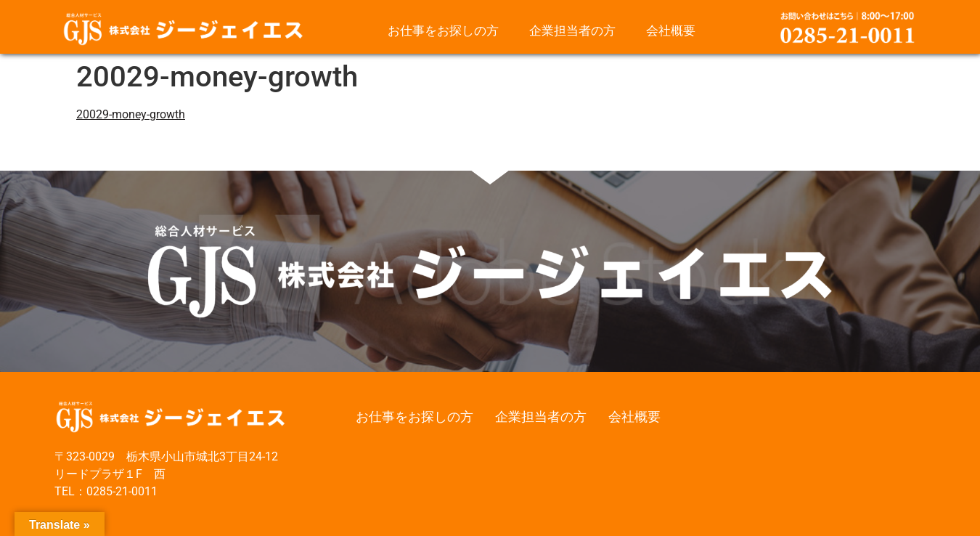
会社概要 (671, 31)
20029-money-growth (131, 114)
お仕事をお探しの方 (443, 31)
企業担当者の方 (572, 31)
